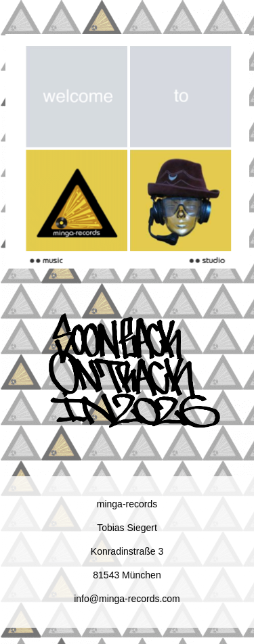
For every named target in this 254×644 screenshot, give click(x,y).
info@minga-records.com (127, 599)
